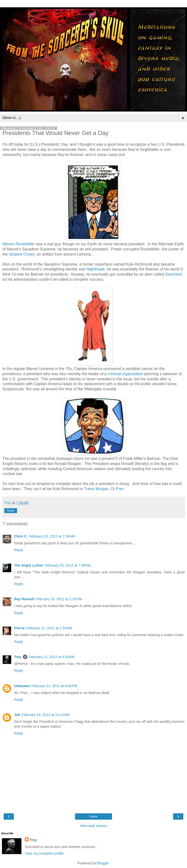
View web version (93, 826)
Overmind (173, 274)
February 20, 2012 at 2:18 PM (59, 599)
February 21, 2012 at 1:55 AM (49, 628)
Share (11, 511)
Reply (19, 550)
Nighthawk (96, 269)
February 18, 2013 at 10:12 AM (46, 715)
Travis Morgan (96, 489)
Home (93, 816)
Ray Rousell (24, 599)
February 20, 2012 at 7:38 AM (52, 536)
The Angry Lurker (29, 565)
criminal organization (125, 374)
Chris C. (21, 536)
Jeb (17, 715)
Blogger (103, 863)
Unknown (22, 686)
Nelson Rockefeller (19, 244)
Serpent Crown (22, 254)
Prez (120, 489)
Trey (18, 657)
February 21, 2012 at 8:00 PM (54, 686)
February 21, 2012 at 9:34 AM (52, 657)
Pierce (19, 628)
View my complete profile (44, 853)
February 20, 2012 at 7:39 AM (67, 565)
